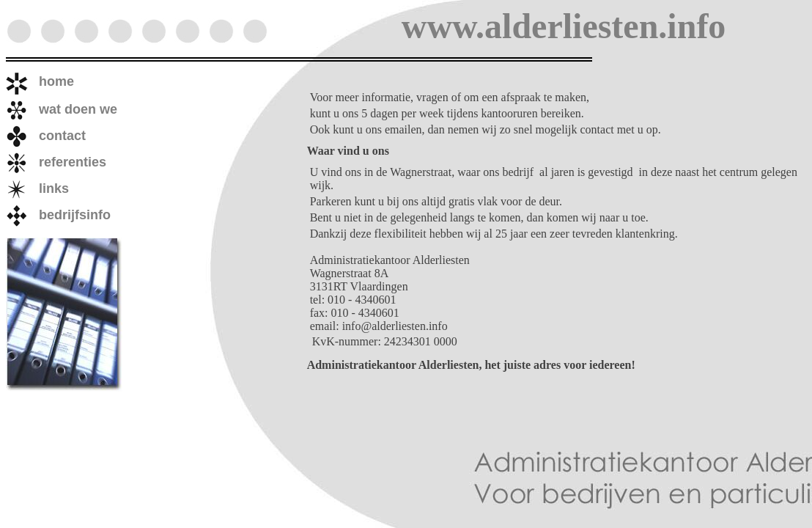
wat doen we (62, 109)
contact (46, 136)
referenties (56, 162)
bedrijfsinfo (58, 215)
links (37, 188)
